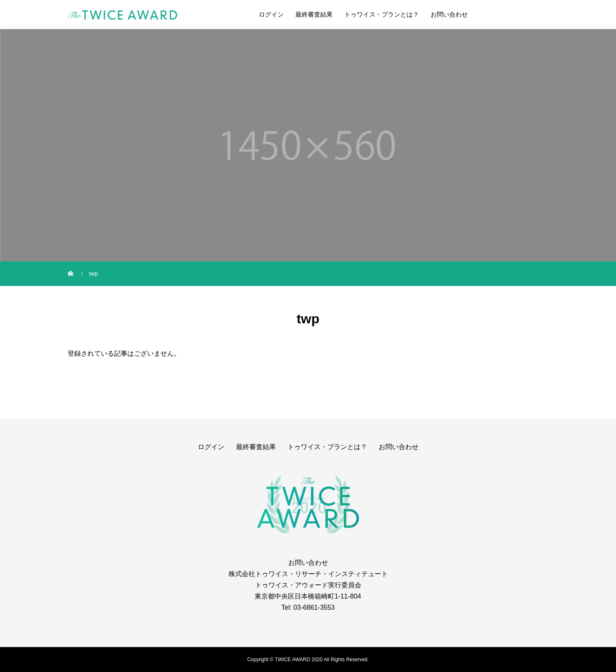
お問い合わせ (449, 14)
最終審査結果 (314, 14)
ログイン (271, 14)
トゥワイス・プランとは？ (382, 14)
